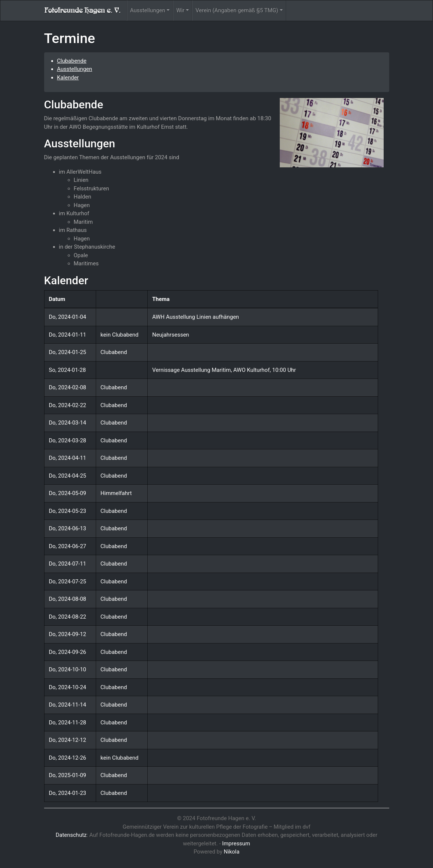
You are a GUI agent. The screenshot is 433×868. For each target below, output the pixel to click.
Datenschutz (71, 835)
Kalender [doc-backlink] (66, 280)
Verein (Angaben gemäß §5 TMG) (237, 10)
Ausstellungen (148, 10)
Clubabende (72, 61)
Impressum (236, 844)
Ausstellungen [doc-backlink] (80, 143)
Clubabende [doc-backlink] (74, 104)
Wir (180, 10)
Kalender (68, 78)
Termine (70, 38)
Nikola (232, 852)
